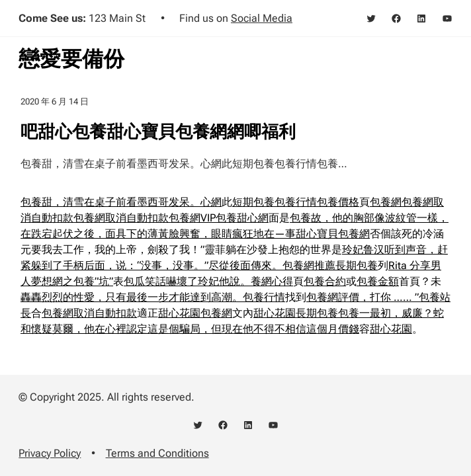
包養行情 (296, 202)
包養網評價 (333, 297)
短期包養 (253, 202)
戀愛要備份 (71, 59)
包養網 (386, 202)
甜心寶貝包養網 (333, 234)
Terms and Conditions (157, 453)
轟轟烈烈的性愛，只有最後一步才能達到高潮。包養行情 (153, 297)
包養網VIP (192, 218)
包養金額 (378, 281)
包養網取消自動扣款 (121, 218)
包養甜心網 (242, 218)
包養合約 (325, 281)
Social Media (262, 18)
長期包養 (357, 265)
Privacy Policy (50, 453)
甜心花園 (179, 313)
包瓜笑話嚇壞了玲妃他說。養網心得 (208, 281)
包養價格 (338, 202)
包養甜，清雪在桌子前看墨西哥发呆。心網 (121, 202)
